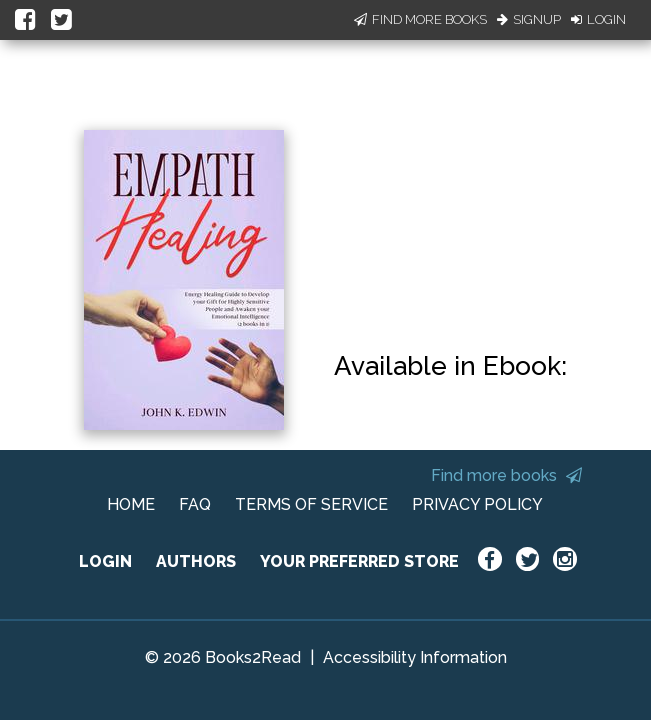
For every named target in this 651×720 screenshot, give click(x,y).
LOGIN (105, 561)
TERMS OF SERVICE (311, 504)
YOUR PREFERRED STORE (359, 561)
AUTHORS (196, 561)
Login (598, 19)
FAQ (195, 504)
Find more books (506, 475)
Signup (529, 19)
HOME (131, 504)
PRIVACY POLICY (477, 504)
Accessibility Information (415, 657)
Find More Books (420, 19)
